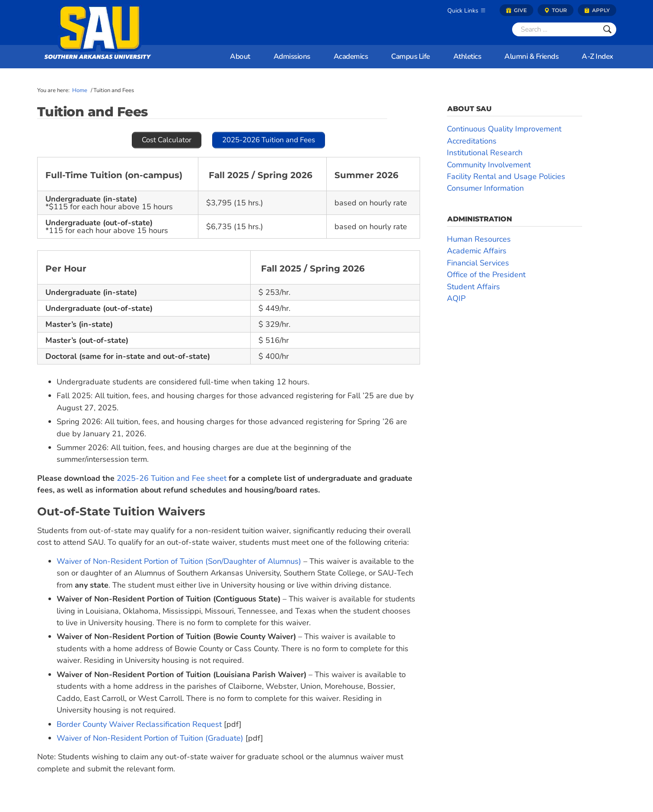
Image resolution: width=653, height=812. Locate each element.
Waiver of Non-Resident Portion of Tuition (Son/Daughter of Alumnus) (179, 561)
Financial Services (478, 263)
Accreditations (472, 141)
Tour (556, 10)
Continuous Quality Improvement (504, 129)
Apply (597, 10)
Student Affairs (473, 287)
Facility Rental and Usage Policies (506, 176)
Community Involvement (489, 165)
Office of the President (486, 275)
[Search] (555, 29)
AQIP (456, 298)
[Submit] (607, 29)
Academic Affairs (477, 251)
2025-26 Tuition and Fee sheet (172, 478)
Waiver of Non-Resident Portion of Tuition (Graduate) (150, 738)
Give (516, 10)
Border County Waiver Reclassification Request (139, 724)
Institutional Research (485, 153)
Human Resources (479, 239)
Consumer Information (485, 188)
